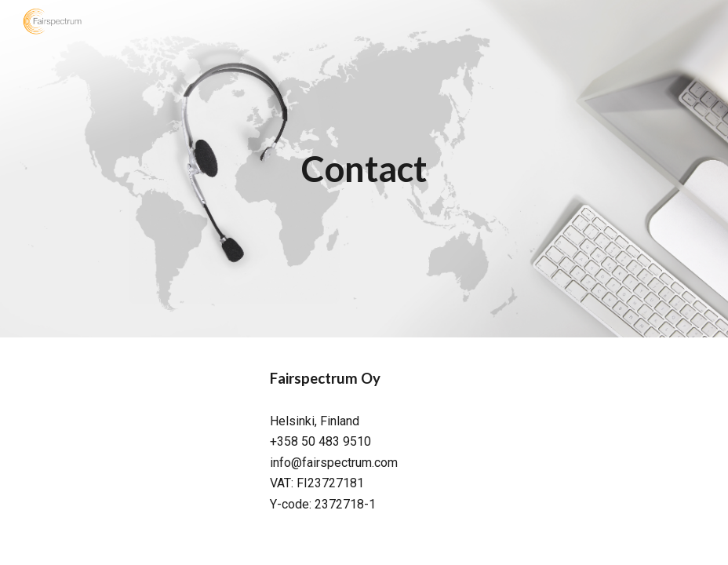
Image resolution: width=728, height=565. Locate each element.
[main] (364, 169)
